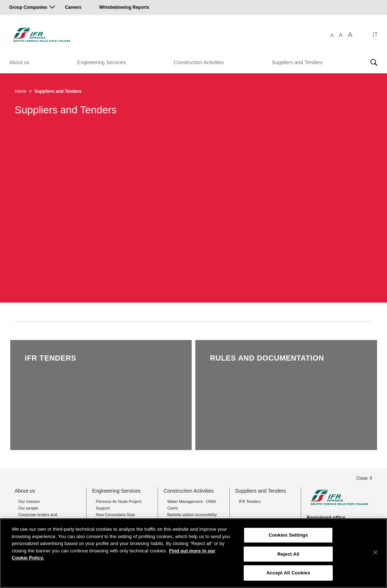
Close (362, 478)
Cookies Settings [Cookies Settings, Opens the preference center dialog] (288, 535)
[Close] (375, 552)
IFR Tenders (250, 501)
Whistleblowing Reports (124, 7)
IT (375, 35)
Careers (73, 7)
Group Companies (28, 7)
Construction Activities (199, 62)
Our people (28, 508)
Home (21, 91)
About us (19, 62)
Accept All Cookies (288, 573)
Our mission (29, 501)
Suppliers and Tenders (297, 62)
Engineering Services (102, 62)
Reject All (288, 554)
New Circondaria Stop (115, 515)
